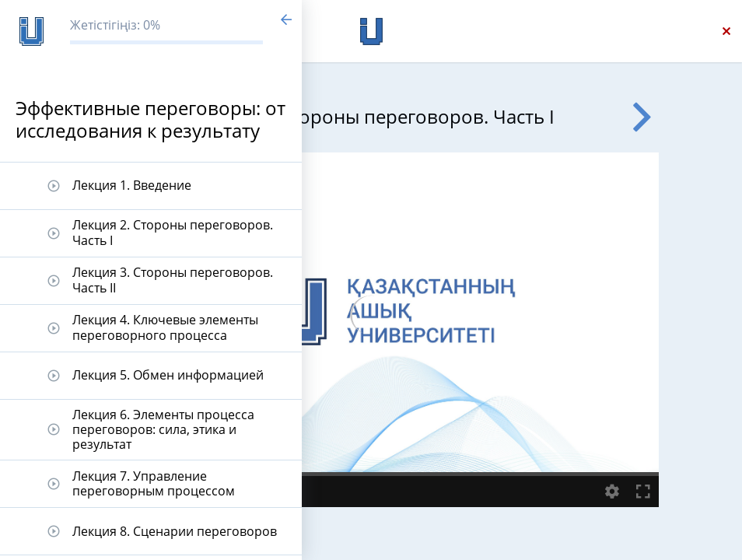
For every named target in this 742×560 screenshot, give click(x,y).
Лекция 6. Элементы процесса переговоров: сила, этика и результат (163, 429)
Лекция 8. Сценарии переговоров (175, 531)
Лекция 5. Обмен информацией (168, 375)
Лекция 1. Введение (132, 185)
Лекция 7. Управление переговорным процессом (154, 483)
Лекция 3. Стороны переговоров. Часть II (173, 280)
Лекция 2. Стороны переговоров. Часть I (173, 232)
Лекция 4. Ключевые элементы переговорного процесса (165, 327)
